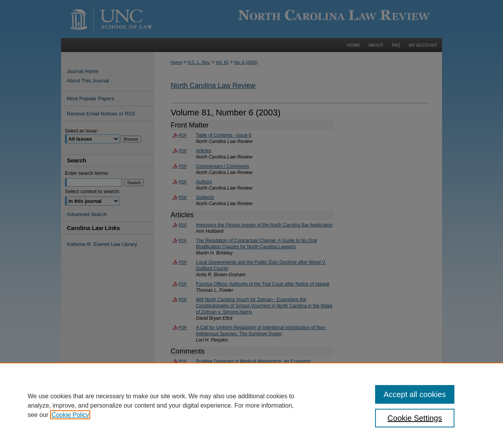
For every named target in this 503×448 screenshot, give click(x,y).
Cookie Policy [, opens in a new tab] (70, 415)
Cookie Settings (415, 418)
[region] (251, 405)
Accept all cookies (415, 394)
